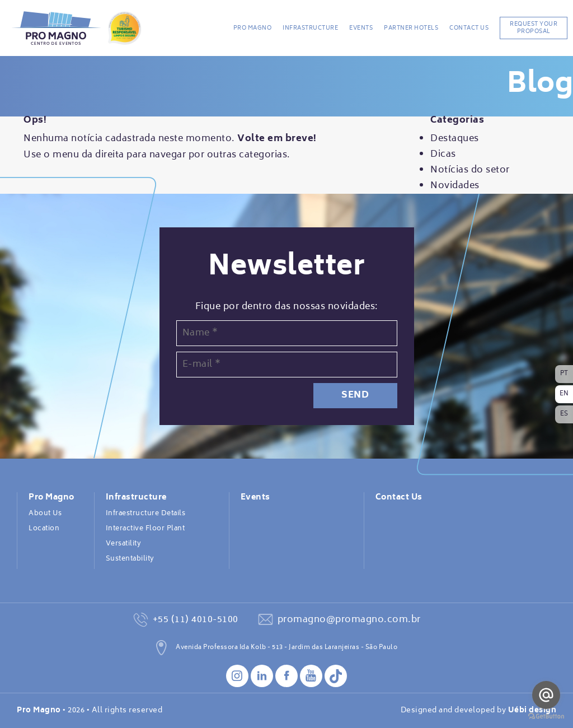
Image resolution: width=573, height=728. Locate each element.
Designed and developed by (479, 711)
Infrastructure (310, 28)
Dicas (443, 155)
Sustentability (130, 559)
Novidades (455, 186)
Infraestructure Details (146, 514)
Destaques (455, 139)
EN (564, 394)
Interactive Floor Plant (145, 529)
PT (564, 374)
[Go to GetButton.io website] (546, 717)
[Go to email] (546, 695)
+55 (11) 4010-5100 (196, 620)
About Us (45, 514)
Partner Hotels (411, 28)
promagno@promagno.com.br (349, 620)
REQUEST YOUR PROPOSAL (534, 28)
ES (564, 414)
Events (361, 28)
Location (44, 529)
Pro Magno (253, 28)
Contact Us (469, 28)
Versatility (124, 544)
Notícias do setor (470, 170)
